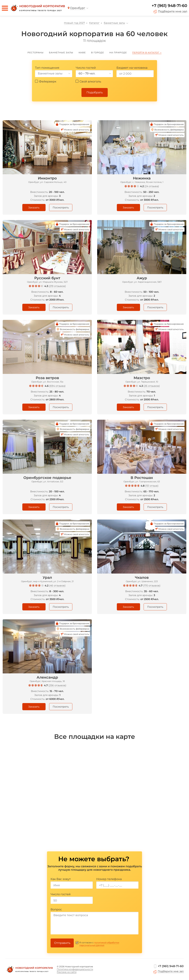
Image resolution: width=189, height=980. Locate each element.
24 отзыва (152, 186)
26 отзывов (152, 386)
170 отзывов (152, 586)
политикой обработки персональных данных (99, 944)
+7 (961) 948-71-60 (169, 6)
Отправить (62, 943)
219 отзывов (57, 286)
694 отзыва (57, 386)
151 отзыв (152, 486)
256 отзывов (57, 685)
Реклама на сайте (67, 972)
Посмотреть (61, 208)
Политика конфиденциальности (75, 969)
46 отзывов (57, 586)
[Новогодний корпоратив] (37, 8)
